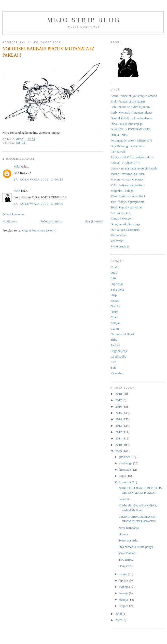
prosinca (125, 457)
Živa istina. (126, 560)
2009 (119, 451)
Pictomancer (118, 235)
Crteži (21, 143)
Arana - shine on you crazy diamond (134, 96)
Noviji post (10, 221)
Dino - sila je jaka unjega (126, 124)
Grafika (115, 306)
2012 (119, 432)
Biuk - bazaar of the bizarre (128, 101)
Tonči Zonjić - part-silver (127, 207)
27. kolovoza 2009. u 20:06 (38, 204)
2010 (119, 445)
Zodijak (115, 323)
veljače (124, 606)
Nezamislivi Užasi (122, 334)
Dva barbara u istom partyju (136, 547)
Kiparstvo (117, 373)
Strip (114, 295)
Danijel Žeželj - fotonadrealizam (131, 118)
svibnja (124, 587)
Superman (117, 284)
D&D (114, 273)
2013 (119, 426)
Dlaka (114, 312)
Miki (17, 166)
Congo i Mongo (121, 218)
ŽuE (113, 367)
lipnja (123, 580)
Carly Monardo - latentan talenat (131, 112)
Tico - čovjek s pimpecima (127, 202)
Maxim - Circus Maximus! (128, 179)
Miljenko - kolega (122, 191)
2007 (119, 620)
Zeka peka (117, 290)
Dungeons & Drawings (125, 224)
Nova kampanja (128, 528)
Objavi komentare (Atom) (39, 230)
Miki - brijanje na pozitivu (127, 185)
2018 (119, 394)
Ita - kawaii (118, 151)
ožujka (124, 599)
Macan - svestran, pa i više (128, 174)
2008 (119, 614)
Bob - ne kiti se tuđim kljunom (130, 107)
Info (113, 278)
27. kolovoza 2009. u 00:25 (38, 179)
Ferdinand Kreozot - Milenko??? (131, 140)
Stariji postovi (94, 221)
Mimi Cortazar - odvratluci (128, 196)
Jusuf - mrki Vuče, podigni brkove (132, 157)
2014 (119, 419)
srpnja (124, 574)
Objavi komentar (13, 214)
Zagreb (115, 345)
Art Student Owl (121, 213)
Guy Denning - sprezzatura (128, 146)
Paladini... (125, 499)
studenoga (126, 463)
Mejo (17, 191)
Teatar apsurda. (128, 540)
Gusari (115, 328)
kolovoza (126, 482)
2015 (119, 413)
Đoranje (124, 534)
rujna (123, 476)
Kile (113, 362)
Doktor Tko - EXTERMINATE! (131, 129)
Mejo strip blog (84, 20)
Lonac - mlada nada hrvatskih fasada (134, 168)
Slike (114, 340)
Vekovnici (117, 241)
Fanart (115, 301)
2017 (119, 400)
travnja (124, 593)
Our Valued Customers (125, 230)
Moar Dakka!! (127, 553)
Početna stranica (51, 221)
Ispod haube (118, 356)
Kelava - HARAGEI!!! (125, 163)
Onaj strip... (126, 566)
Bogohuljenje (119, 351)
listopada (125, 470)
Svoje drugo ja (120, 246)
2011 (119, 438)
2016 (119, 406)
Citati (114, 317)
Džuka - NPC (119, 135)
